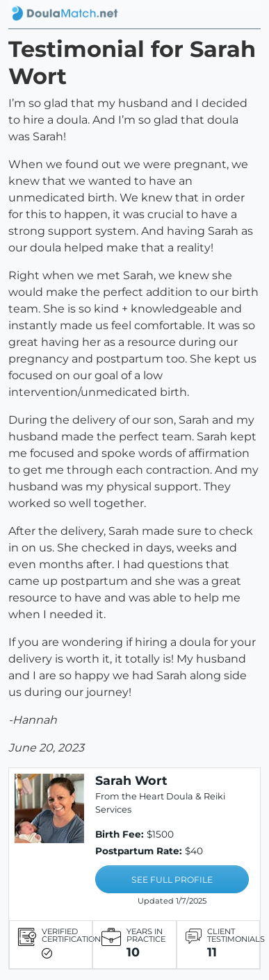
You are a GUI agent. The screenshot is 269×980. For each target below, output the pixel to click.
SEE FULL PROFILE (172, 880)
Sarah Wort (131, 780)
